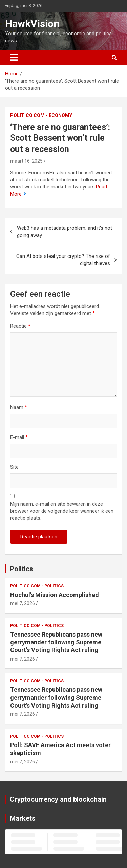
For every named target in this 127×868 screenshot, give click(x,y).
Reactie (20, 326)
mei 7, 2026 (23, 603)
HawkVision (32, 24)
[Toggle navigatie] (14, 58)
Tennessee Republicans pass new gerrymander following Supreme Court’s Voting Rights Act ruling (56, 642)
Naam (19, 407)
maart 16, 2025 (26, 161)
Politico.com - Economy (41, 115)
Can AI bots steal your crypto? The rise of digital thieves (63, 260)
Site (14, 467)
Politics (22, 569)
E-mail (19, 437)
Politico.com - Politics (37, 586)
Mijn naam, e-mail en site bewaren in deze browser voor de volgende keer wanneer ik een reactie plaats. (62, 511)
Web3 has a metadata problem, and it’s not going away (65, 232)
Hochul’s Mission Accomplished (55, 595)
